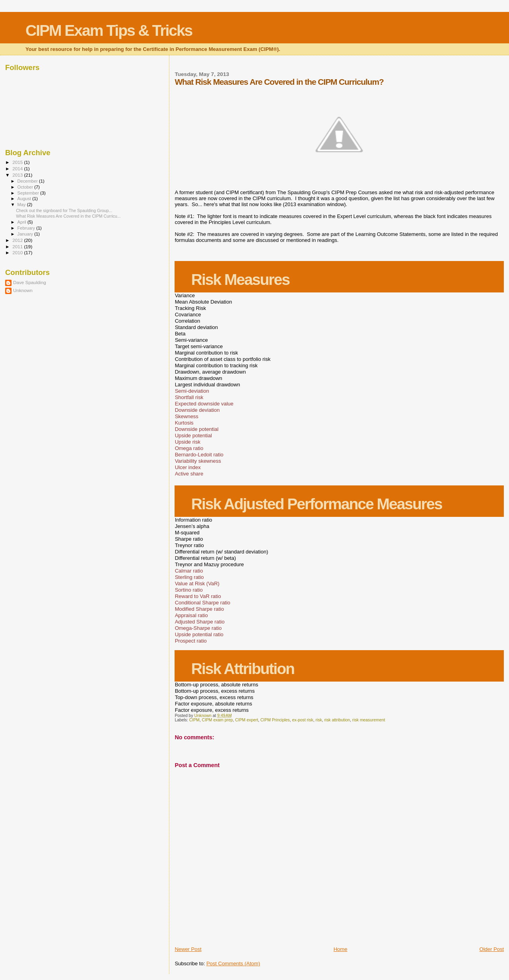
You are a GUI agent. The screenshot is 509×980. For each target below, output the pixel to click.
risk (319, 720)
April (22, 222)
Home (341, 949)
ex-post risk (303, 720)
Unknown (23, 290)
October (26, 187)
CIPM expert (247, 720)
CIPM (194, 720)
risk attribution (337, 720)
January (26, 234)
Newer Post (188, 949)
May (22, 205)
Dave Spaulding (30, 282)
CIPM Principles (275, 720)
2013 (18, 175)
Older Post (492, 949)
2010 (18, 252)
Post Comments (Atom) (233, 963)
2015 (18, 162)
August (25, 199)
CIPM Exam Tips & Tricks (109, 30)
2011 (18, 246)
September (29, 193)
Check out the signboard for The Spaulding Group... (64, 210)
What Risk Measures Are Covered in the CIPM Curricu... (68, 216)
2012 (18, 240)
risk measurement (369, 720)
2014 (18, 169)
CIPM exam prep (218, 720)
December (28, 181)
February (27, 228)
